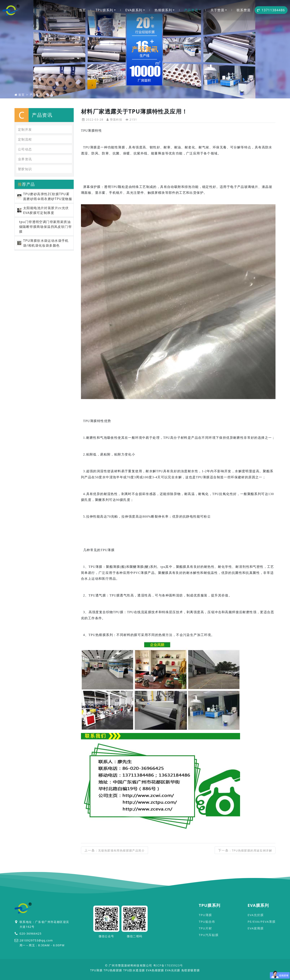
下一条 (245, 850)
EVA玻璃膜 (256, 928)
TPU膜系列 (104, 10)
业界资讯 (25, 159)
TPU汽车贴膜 (209, 935)
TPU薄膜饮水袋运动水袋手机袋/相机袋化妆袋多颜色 (46, 243)
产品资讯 (191, 10)
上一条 (114, 850)
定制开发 (25, 129)
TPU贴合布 (207, 922)
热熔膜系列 (163, 10)
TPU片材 (205, 928)
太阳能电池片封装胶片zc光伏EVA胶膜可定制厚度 (46, 210)
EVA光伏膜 (256, 915)
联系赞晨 (244, 10)
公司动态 (25, 149)
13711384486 (271, 10)
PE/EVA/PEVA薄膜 (262, 922)
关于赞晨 (217, 10)
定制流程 (25, 139)
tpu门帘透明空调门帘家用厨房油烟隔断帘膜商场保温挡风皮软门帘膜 (45, 227)
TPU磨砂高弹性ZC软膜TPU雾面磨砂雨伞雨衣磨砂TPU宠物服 (48, 196)
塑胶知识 (25, 169)
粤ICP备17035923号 (168, 965)
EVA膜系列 (134, 10)
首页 (82, 10)
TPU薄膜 (205, 915)
